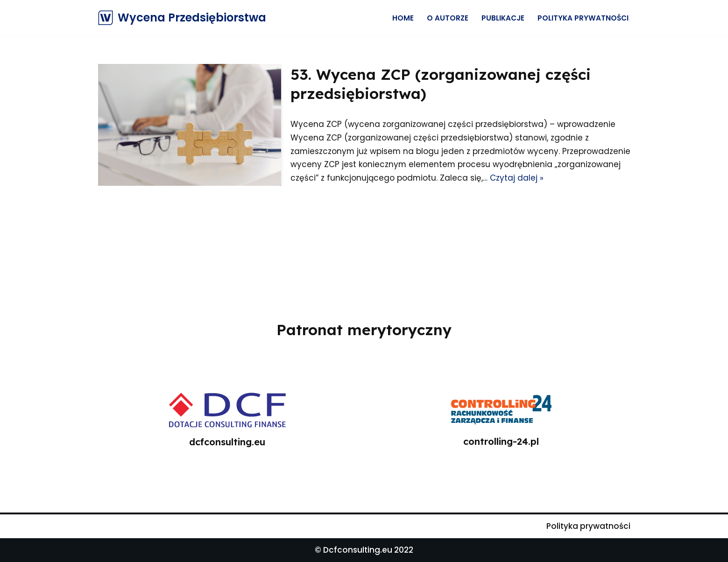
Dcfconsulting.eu (358, 550)
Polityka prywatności (583, 18)
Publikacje (503, 18)
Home (403, 18)
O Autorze (448, 18)
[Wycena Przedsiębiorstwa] (182, 18)
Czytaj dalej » (585, 178)
